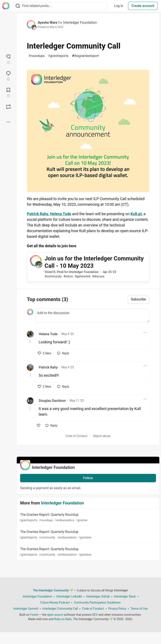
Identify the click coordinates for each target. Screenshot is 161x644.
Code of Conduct (76, 436)
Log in (119, 6)
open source (55, 615)
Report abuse (102, 436)
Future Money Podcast (55, 603)
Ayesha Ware (47, 23)
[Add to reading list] (8, 92)
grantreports (58, 56)
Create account (143, 6)
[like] (44, 353)
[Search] (18, 6)
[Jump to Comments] (8, 75)
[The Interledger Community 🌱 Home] (6, 6)
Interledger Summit (26, 609)
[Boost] (8, 107)
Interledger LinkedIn (69, 596)
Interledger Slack (125, 596)
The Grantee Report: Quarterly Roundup (88, 518)
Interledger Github (98, 596)
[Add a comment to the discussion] (92, 316)
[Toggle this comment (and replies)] (31, 342)
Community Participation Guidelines (97, 603)
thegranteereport (85, 56)
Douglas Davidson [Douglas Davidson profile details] (52, 401)
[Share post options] (8, 122)
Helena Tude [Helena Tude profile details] (48, 334)
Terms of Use (139, 609)
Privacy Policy (117, 609)
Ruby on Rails (63, 619)
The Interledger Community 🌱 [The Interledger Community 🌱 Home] (53, 590)
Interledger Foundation (80, 23)
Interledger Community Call (60, 609)
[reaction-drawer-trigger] (8, 59)
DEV (95, 615)
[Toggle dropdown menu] (145, 332)
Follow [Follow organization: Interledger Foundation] (88, 478)
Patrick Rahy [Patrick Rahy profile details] (48, 367)
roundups (37, 56)
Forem (34, 615)
